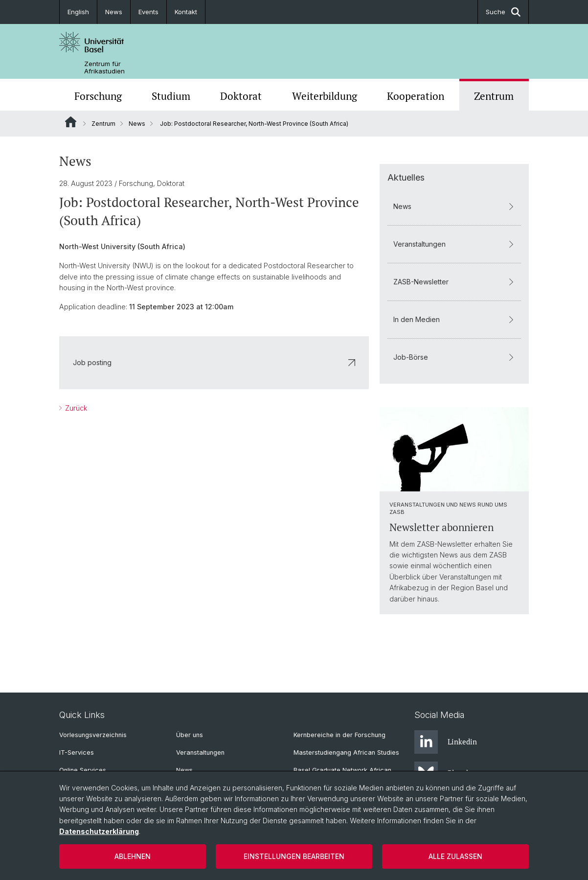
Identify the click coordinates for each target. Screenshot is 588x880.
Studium (171, 96)
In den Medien (454, 319)
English (78, 12)
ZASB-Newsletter (454, 282)
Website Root (71, 122)
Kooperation (416, 96)
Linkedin (446, 742)
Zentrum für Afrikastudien (104, 68)
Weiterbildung (325, 96)
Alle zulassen (455, 856)
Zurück (75, 408)
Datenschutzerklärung (99, 831)
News (114, 12)
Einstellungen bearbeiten (294, 856)
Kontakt (186, 12)
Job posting (214, 362)
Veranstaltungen (454, 244)
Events (148, 12)
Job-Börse (454, 357)
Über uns (190, 735)
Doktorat (241, 96)
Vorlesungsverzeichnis (93, 735)
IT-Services (77, 753)
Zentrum (494, 96)
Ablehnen (133, 856)
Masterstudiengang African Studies (346, 753)
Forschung (98, 96)
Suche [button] (503, 12)
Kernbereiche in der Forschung (339, 735)
